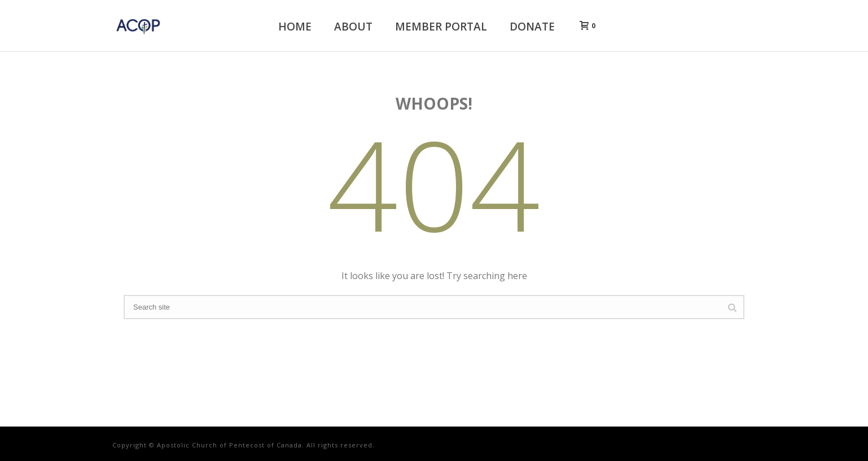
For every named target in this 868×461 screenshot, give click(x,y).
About (353, 27)
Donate (532, 27)
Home (295, 27)
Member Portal (441, 27)
